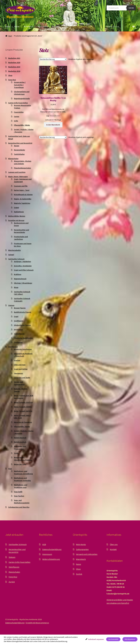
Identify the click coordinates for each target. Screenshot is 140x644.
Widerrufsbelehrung (51, 559)
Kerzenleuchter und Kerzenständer (21, 231)
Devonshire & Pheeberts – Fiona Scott (23, 355)
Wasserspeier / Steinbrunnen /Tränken (23, 459)
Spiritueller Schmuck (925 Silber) (22, 293)
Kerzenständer (20, 150)
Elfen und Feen (20, 365)
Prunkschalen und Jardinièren (21, 238)
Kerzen (17, 146)
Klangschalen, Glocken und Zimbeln (23, 162)
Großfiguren (19, 321)
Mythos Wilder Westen (17, 216)
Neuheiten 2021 (14, 58)
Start (10, 36)
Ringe (16, 287)
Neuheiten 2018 (14, 71)
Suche (131, 8)
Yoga (10, 469)
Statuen (11, 305)
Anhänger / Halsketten (23, 261)
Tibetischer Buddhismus (23, 338)
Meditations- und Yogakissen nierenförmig (23, 472)
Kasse (17, 26)
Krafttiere (18, 274)
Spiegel (11, 255)
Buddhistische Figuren (23, 312)
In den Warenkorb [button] (53, 125)
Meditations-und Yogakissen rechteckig (22, 479)
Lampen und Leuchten (17, 172)
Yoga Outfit (18, 492)
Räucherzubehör (15, 250)
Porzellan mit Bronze (16, 220)
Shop (8, 26)
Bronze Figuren (20, 308)
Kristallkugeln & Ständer (23, 195)
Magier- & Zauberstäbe (23, 199)
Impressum (47, 554)
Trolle (16, 453)
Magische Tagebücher (22, 203)
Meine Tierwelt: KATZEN (23, 411)
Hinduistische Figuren (22, 325)
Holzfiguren (18, 329)
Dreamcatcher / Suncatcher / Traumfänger (20, 85)
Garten (17, 116)
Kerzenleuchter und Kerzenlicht (20, 143)
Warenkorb (29, 26)
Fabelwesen (18, 373)
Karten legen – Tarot (22, 190)
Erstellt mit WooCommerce (37, 623)
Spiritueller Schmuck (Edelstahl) (22, 300)
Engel (16, 316)
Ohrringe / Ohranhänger (23, 283)
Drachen (17, 360)
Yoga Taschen (19, 496)
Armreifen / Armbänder (23, 266)
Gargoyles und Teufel (22, 378)
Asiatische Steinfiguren (23, 349)
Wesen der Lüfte (20, 464)
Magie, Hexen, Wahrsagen (18, 177)
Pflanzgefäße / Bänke (22, 125)
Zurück (12, 582)
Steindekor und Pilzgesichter (20, 448)
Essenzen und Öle (21, 186)
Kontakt (56, 26)
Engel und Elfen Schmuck (24, 270)
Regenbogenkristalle (22, 98)
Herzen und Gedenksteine (19, 383)
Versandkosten (55, 116)
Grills (16, 121)
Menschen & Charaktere (23, 422)
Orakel (16, 208)
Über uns (114, 544)
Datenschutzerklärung (52, 549)
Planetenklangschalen (22, 168)
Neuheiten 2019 (14, 67)
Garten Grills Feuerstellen (18, 103)
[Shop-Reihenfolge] (53, 59)
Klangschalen (13, 159)
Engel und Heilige (21, 369)
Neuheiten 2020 (14, 62)
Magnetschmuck (20, 279)
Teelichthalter (19, 154)
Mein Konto (43, 26)
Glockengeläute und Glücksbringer (22, 93)
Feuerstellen (19, 112)
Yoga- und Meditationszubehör (22, 502)
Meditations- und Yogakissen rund (21, 486)
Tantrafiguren (19, 334)
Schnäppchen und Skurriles (19, 507)
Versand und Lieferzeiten (87, 554)
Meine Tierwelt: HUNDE (23, 407)
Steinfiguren (13, 347)
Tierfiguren (18, 342)
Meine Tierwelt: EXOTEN (23, 402)
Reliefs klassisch (20, 438)
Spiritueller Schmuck (16, 259)
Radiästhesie (19, 212)
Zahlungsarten (82, 549)
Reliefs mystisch (20, 442)
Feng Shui (12, 80)
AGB (44, 544)
